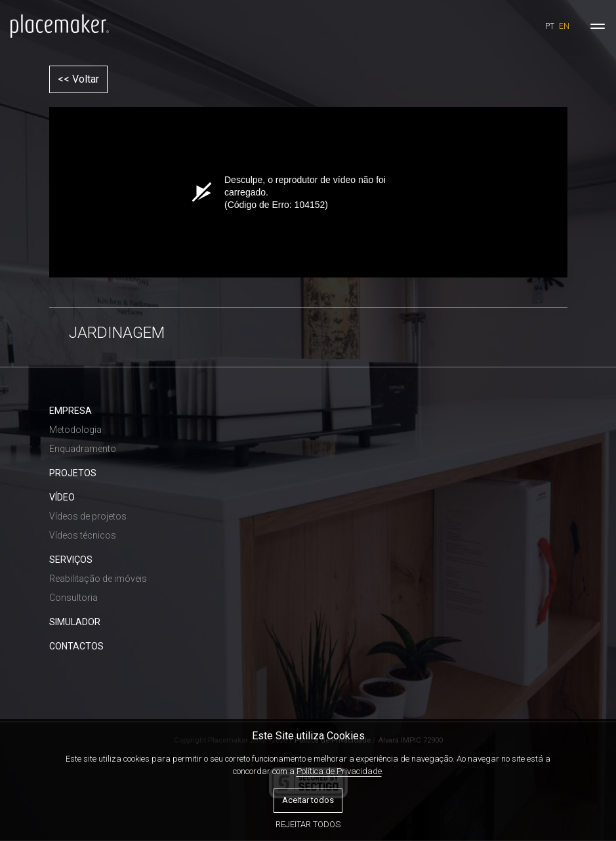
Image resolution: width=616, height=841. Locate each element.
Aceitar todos (308, 800)
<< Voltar (78, 79)
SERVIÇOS (71, 560)
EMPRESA (71, 411)
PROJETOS (73, 473)
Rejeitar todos (308, 824)
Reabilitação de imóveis (98, 579)
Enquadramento (83, 449)
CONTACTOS (76, 646)
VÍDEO (62, 497)
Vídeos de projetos (88, 516)
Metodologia (75, 430)
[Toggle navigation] (598, 26)
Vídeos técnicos (83, 535)
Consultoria (73, 598)
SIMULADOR (75, 622)
